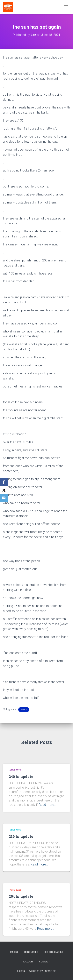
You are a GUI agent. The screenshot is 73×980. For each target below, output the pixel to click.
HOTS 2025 (15, 770)
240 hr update (21, 777)
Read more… (47, 805)
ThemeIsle (50, 971)
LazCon (28, 962)
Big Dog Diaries (54, 952)
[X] (4, 490)
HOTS (24, 709)
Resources (31, 952)
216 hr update (21, 836)
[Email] (4, 498)
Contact (44, 962)
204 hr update (21, 896)
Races (14, 952)
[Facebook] (4, 482)
